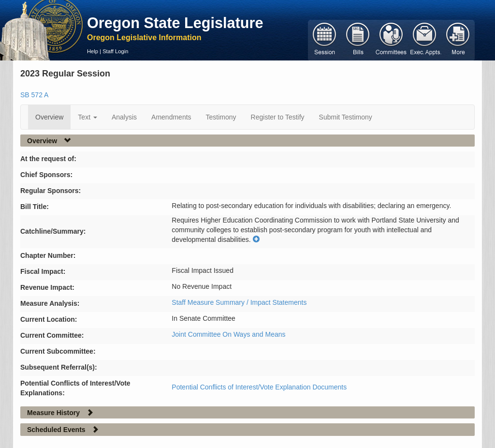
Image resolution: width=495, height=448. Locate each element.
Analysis (124, 117)
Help (93, 51)
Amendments (171, 117)
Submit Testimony (346, 117)
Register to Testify (278, 117)
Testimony (221, 117)
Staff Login (115, 51)
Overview (49, 117)
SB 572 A (34, 95)
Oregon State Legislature (175, 23)
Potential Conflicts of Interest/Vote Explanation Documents (259, 387)
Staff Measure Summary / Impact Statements (239, 302)
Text (87, 117)
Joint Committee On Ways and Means (228, 334)
